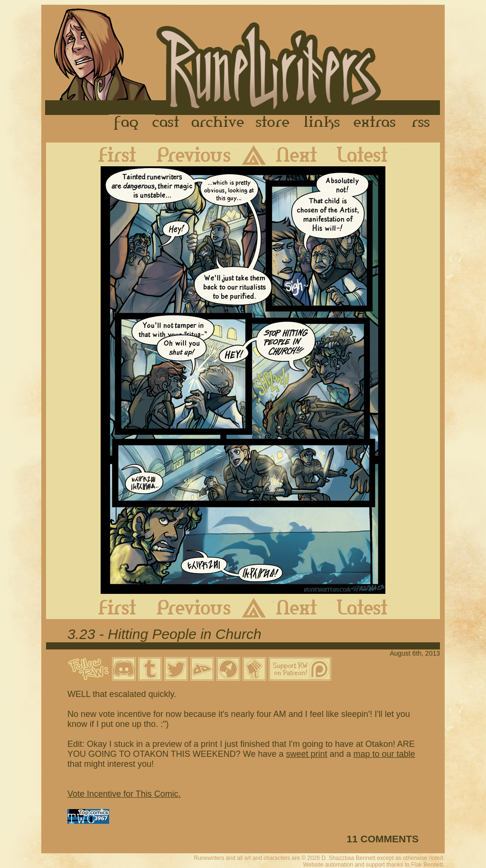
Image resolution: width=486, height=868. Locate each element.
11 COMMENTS (383, 839)
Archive (218, 123)
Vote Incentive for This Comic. (124, 794)
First (110, 154)
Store (272, 123)
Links (322, 123)
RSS (423, 123)
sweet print (306, 754)
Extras (376, 123)
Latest (370, 154)
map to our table (384, 754)
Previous (187, 154)
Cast (166, 123)
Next (304, 154)
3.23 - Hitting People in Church (164, 634)
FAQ (127, 123)
